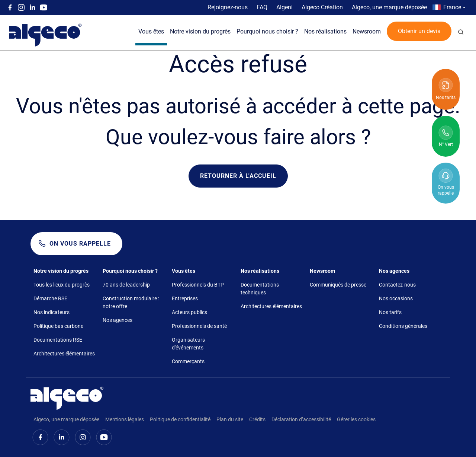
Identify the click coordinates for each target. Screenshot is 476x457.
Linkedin (32, 7)
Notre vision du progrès (200, 31)
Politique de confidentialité (180, 419)
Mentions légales (125, 419)
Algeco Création (322, 7)
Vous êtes (151, 31)
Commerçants (188, 361)
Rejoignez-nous (228, 7)
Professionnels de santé (199, 326)
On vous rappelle (80, 244)
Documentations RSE (58, 340)
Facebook (10, 7)
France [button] (452, 7)
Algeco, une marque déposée (389, 7)
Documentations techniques (260, 289)
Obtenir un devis (419, 31)
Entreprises (185, 298)
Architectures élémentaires (64, 354)
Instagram (21, 7)
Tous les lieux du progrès (62, 285)
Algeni (284, 7)
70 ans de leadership (126, 285)
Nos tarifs (390, 312)
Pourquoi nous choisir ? (267, 31)
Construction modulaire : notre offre (131, 302)
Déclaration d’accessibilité (301, 419)
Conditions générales (403, 326)
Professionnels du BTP (198, 285)
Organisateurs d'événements (188, 344)
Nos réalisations (325, 31)
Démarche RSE (50, 298)
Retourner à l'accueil (238, 176)
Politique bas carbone (58, 326)
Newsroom (367, 31)
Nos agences (118, 320)
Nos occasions (396, 298)
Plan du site (230, 419)
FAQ (262, 7)
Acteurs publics (189, 312)
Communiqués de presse (338, 285)
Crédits (257, 419)
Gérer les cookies (356, 419)
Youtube (44, 7)
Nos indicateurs (52, 312)
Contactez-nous (397, 285)
